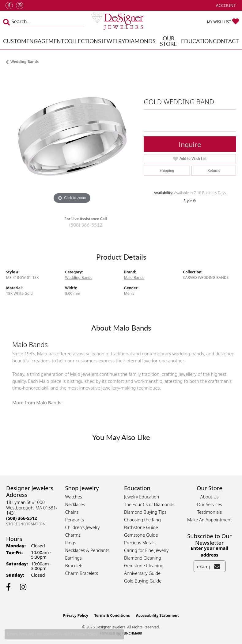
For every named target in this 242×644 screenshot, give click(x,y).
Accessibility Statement (157, 615)
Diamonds (140, 41)
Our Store (168, 41)
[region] (72, 140)
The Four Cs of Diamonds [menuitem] (149, 504)
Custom (15, 41)
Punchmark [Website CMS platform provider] (132, 633)
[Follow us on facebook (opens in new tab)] (9, 6)
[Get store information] (26, 524)
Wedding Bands (25, 62)
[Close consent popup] (119, 634)
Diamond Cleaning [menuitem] (143, 558)
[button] (225, 5)
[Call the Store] (21, 518)
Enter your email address (209, 551)
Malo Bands (134, 278)
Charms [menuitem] (73, 535)
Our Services (210, 504)
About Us (210, 497)
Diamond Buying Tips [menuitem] (145, 512)
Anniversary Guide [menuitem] (142, 573)
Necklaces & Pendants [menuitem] (87, 550)
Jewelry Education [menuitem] (142, 497)
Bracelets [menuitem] (74, 566)
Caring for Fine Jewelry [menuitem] (146, 550)
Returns (214, 170)
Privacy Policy (76, 615)
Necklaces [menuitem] (75, 504)
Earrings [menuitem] (74, 558)
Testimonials (209, 512)
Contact (226, 41)
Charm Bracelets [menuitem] (82, 573)
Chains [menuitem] (72, 512)
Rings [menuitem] (71, 543)
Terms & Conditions (112, 615)
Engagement (45, 41)
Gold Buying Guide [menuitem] (143, 581)
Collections (83, 41)
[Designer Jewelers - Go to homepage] (121, 22)
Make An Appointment (210, 520)
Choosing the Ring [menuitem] (142, 520)
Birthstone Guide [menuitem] (141, 527)
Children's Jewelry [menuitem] (83, 527)
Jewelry (113, 41)
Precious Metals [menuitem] (140, 543)
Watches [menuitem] (74, 497)
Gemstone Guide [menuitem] (141, 535)
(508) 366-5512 (86, 225)
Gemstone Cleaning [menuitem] (144, 566)
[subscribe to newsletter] (217, 566)
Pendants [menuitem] (75, 520)
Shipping (167, 170)
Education (197, 41)
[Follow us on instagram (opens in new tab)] (20, 6)
